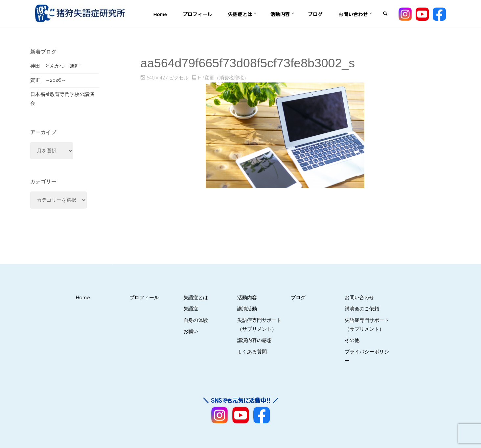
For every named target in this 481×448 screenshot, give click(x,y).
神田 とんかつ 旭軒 (55, 66)
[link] (385, 14)
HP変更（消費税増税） (223, 78)
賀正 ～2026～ (48, 80)
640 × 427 (158, 78)
